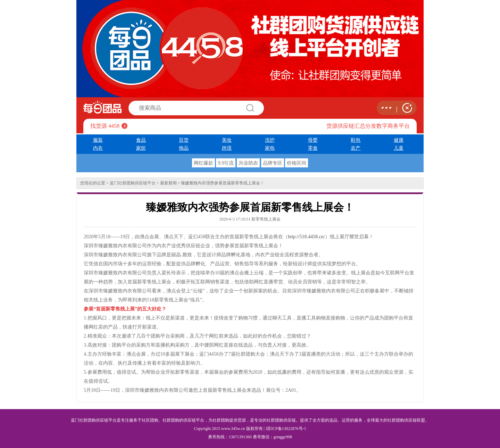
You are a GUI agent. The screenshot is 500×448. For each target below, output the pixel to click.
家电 (270, 148)
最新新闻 (168, 183)
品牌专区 (273, 163)
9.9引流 (226, 163)
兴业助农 (248, 163)
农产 (356, 148)
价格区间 (297, 163)
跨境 (227, 148)
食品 (141, 140)
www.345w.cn (233, 429)
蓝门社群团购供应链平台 (133, 183)
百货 (184, 140)
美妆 (227, 140)
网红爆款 (203, 163)
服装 (98, 140)
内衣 (98, 148)
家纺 (141, 148)
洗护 (270, 140)
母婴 (313, 140)
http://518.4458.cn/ (306, 237)
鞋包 (356, 140)
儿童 (399, 148)
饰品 (184, 148)
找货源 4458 (105, 126)
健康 (399, 140)
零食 (313, 148)
